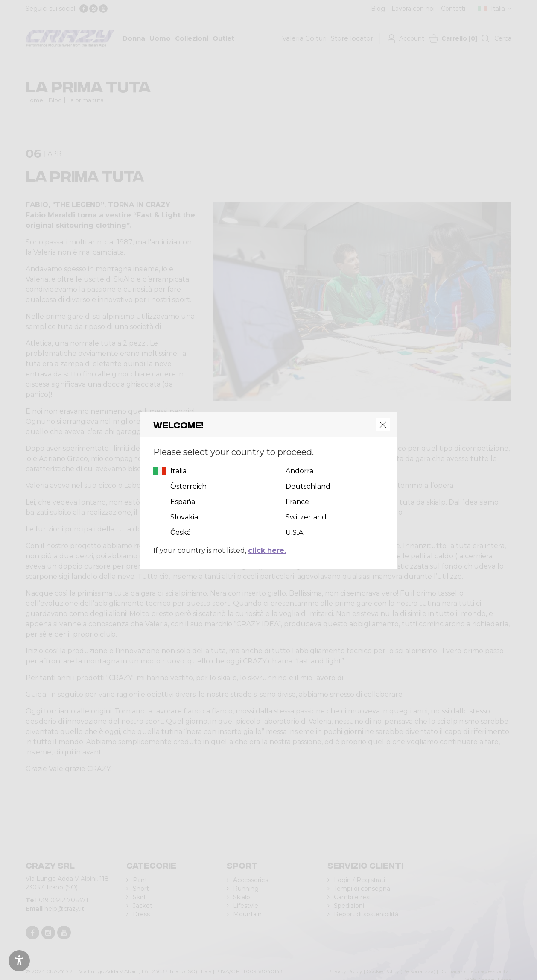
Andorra (299, 471)
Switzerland (306, 517)
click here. (267, 550)
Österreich (188, 486)
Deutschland (308, 486)
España (183, 502)
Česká (181, 533)
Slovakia (184, 517)
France (297, 502)
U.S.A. (295, 533)
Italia (178, 471)
